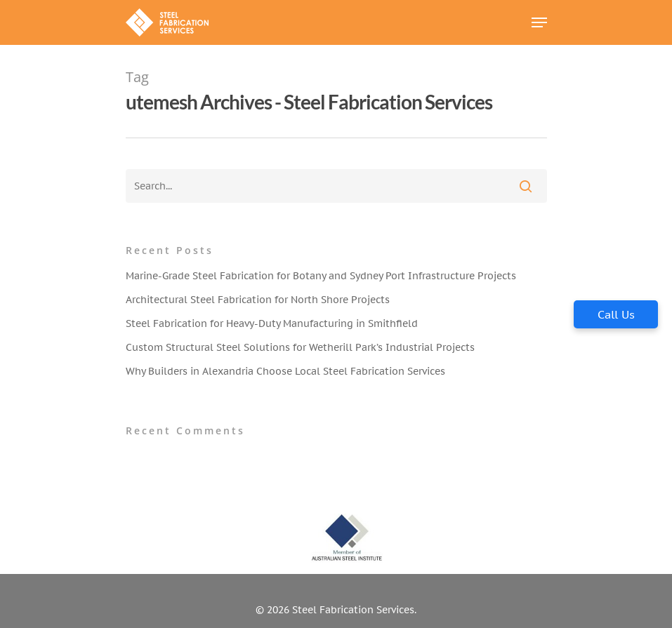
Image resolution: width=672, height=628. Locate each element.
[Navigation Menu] (539, 22)
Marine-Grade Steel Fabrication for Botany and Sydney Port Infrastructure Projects (321, 276)
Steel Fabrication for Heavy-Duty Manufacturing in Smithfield (272, 323)
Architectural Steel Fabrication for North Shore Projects (258, 300)
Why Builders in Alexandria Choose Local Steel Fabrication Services (285, 371)
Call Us (616, 314)
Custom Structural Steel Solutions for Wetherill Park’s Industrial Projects (300, 347)
